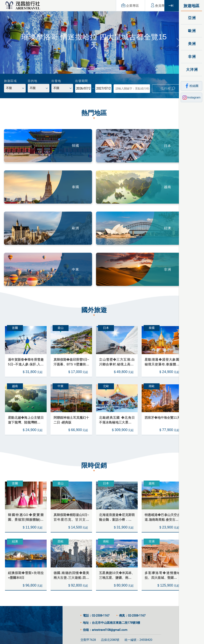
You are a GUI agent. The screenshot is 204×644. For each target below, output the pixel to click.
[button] (9, 41)
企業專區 (123, 6)
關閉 (172, 6)
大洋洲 (192, 69)
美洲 (192, 44)
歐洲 (192, 31)
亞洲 (192, 18)
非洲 (192, 57)
